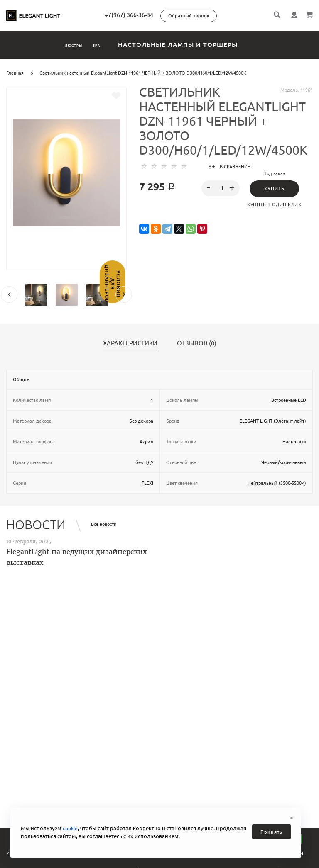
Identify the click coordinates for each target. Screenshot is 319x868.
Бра (111, 45)
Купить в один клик (274, 204)
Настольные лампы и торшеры (203, 45)
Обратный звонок (224, 16)
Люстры (63, 45)
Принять (271, 832)
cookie (71, 828)
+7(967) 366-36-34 (164, 15)
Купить (274, 189)
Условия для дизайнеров (7, 305)
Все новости (104, 524)
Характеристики (130, 343)
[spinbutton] (221, 188)
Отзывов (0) (197, 343)
